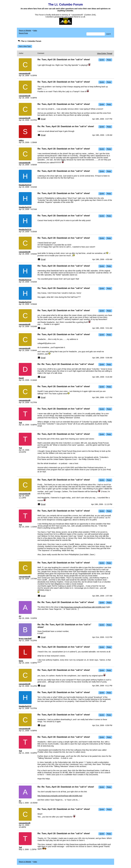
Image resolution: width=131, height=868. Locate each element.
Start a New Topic (25, 46)
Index (35, 31)
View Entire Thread (105, 53)
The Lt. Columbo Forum (29, 41)
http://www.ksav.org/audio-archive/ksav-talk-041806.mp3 (83, 607)
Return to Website (25, 31)
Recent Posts (23, 33)
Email (43, 119)
